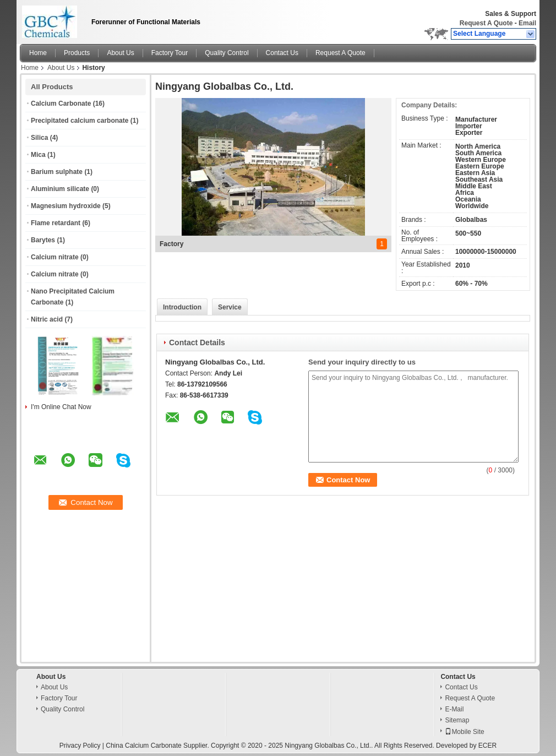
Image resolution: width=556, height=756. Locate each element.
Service (230, 307)
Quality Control (227, 53)
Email (527, 23)
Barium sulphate (57, 172)
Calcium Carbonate (61, 104)
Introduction (182, 307)
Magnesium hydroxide (66, 206)
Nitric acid (47, 319)
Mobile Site (464, 732)
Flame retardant (56, 223)
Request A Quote (486, 23)
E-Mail (454, 709)
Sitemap (457, 720)
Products (77, 53)
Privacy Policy (80, 746)
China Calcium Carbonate (143, 746)
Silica (39, 138)
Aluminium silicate (60, 189)
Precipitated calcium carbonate (80, 121)
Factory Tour (170, 53)
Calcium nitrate (55, 257)
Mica (38, 155)
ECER (487, 746)
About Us (120, 53)
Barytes (43, 240)
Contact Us (282, 53)
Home (38, 53)
